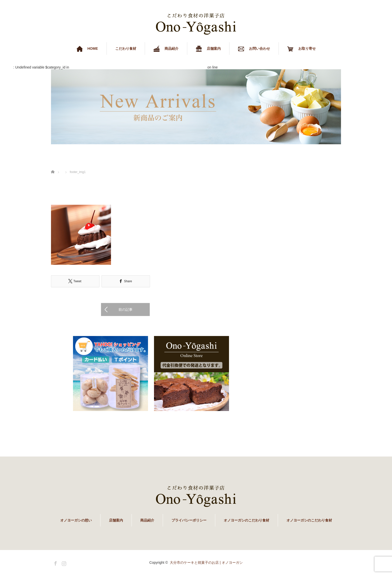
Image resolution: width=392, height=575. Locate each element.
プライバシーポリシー (189, 520)
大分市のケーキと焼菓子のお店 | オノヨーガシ (206, 562)
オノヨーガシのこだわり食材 (246, 520)
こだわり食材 (126, 48)
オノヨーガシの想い (76, 520)
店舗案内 (116, 520)
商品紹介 (147, 520)
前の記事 (125, 309)
